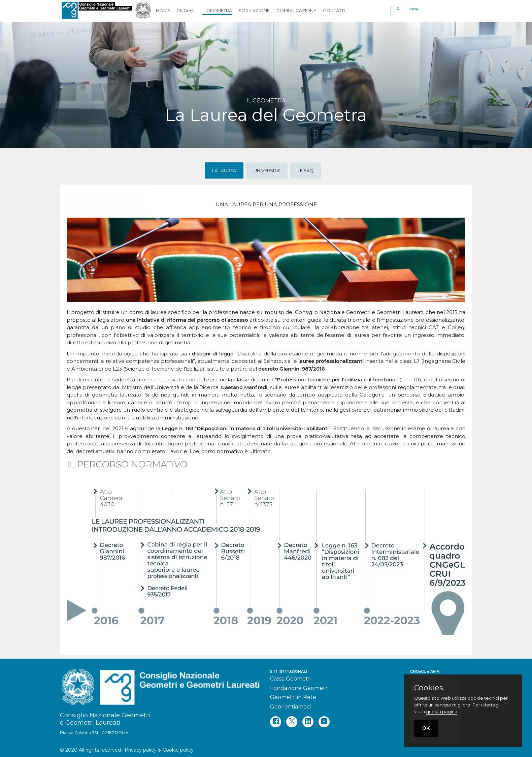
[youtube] (324, 722)
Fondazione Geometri (299, 688)
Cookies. (429, 688)
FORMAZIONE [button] (254, 10)
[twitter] (292, 722)
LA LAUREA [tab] (224, 170)
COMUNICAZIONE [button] (296, 10)
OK (426, 728)
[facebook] (276, 722)
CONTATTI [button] (334, 10)
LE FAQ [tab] (306, 170)
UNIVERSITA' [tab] (267, 170)
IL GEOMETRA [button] (217, 10)
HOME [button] (163, 10)
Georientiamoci (290, 707)
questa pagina (442, 712)
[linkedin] (308, 722)
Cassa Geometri (291, 679)
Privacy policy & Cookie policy (159, 750)
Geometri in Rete (293, 697)
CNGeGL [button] (186, 10)
